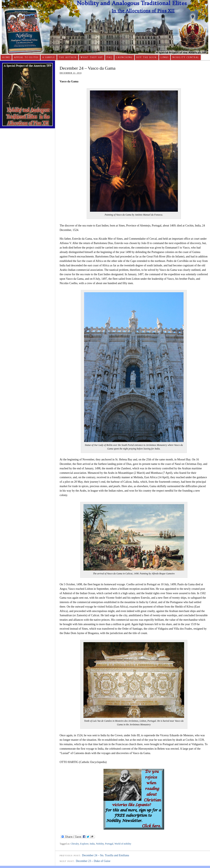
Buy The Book (147, 57)
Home (6, 57)
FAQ (109, 57)
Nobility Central (186, 57)
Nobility (100, 844)
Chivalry (75, 844)
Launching (124, 57)
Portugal (109, 844)
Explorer (84, 844)
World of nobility (123, 844)
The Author (68, 57)
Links (165, 57)
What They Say (92, 57)
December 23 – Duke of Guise (93, 861)
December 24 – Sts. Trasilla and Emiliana (106, 855)
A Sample (49, 57)
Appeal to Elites (26, 57)
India (92, 844)
